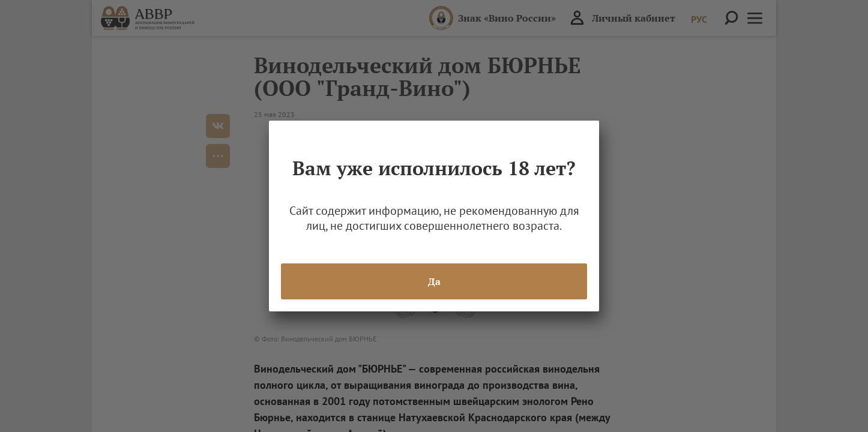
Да (434, 281)
